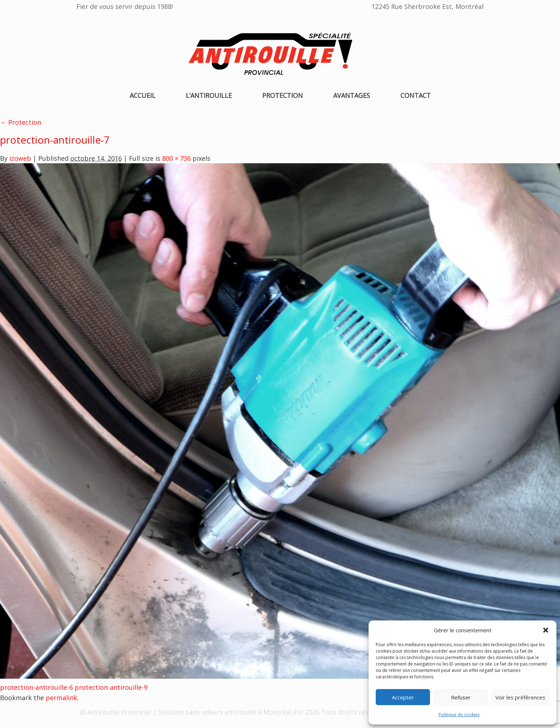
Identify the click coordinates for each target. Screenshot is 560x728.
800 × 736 (176, 158)
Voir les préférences (520, 697)
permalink (61, 698)
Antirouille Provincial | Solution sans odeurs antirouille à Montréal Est (196, 712)
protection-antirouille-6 (36, 687)
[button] (546, 630)
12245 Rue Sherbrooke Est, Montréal (427, 6)
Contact (416, 95)
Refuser (461, 697)
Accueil (142, 95)
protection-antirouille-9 (111, 687)
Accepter (403, 697)
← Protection (21, 122)
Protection (282, 95)
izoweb (20, 158)
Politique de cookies (459, 715)
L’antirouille (209, 95)
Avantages (352, 95)
